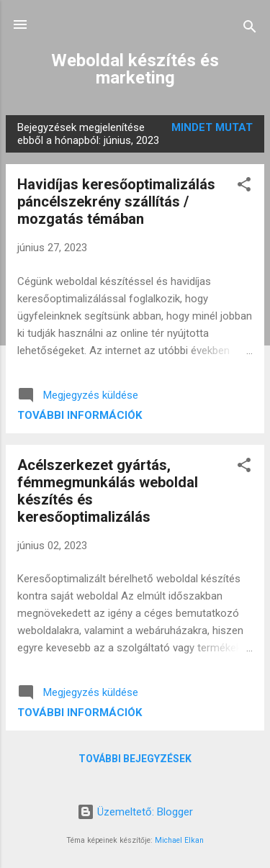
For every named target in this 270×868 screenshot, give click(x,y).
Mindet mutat (212, 127)
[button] (244, 187)
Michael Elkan (179, 840)
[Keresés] (250, 29)
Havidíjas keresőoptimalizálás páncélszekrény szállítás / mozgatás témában (116, 202)
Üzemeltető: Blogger (135, 812)
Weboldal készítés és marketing (135, 69)
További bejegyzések (135, 759)
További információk (80, 415)
